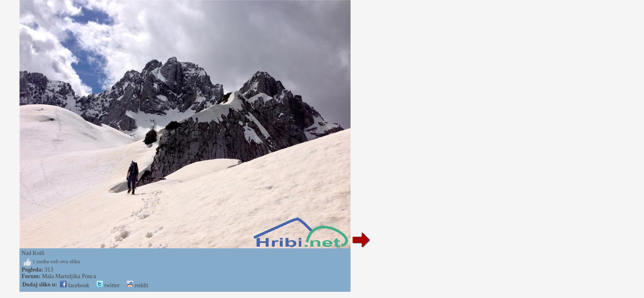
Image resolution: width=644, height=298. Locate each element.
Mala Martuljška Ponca (69, 276)
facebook (75, 285)
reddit (137, 285)
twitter (108, 285)
